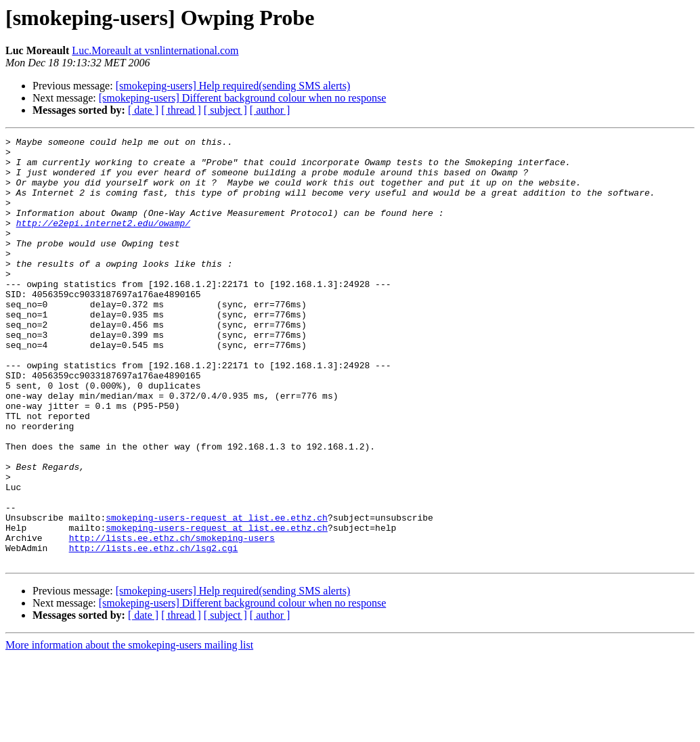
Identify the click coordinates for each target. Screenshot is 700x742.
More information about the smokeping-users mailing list (129, 730)
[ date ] (143, 110)
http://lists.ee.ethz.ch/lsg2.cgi (154, 631)
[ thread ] (181, 110)
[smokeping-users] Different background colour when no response (242, 98)
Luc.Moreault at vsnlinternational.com (155, 50)
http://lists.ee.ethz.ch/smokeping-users (172, 619)
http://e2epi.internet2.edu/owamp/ (103, 241)
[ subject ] (225, 110)
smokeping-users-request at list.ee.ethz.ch (217, 594)
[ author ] (270, 110)
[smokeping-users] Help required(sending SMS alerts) (233, 86)
